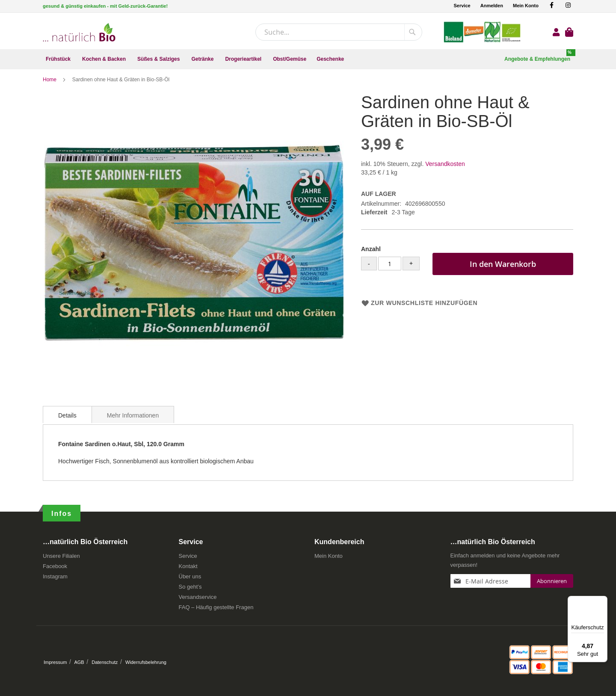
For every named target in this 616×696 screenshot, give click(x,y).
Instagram (55, 579)
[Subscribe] (552, 584)
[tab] (67, 418)
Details (67, 419)
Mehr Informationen (133, 419)
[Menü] (602, 601)
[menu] (308, 59)
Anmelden (492, 6)
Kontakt (188, 569)
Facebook (55, 569)
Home (50, 83)
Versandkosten (445, 168)
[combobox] (339, 32)
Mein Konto (526, 6)
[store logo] (79, 32)
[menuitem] (59, 59)
